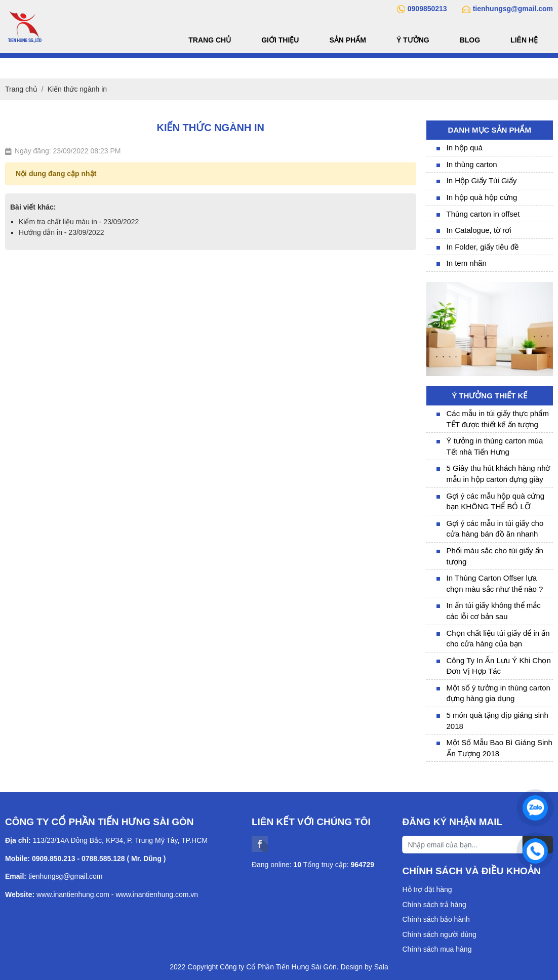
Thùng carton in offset (483, 214)
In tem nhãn (467, 263)
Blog (470, 40)
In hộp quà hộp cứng (482, 197)
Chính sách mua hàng (437, 949)
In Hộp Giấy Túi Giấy (482, 180)
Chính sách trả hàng (434, 905)
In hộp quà (465, 148)
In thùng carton (472, 164)
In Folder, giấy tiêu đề (483, 247)
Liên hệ (524, 40)
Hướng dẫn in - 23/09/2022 (61, 232)
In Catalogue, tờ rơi (479, 230)
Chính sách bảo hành (436, 919)
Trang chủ (210, 40)
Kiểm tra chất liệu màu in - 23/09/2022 (79, 222)
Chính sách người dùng (439, 934)
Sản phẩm (347, 40)
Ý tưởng (413, 40)
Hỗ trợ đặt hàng (427, 889)
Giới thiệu (280, 40)
